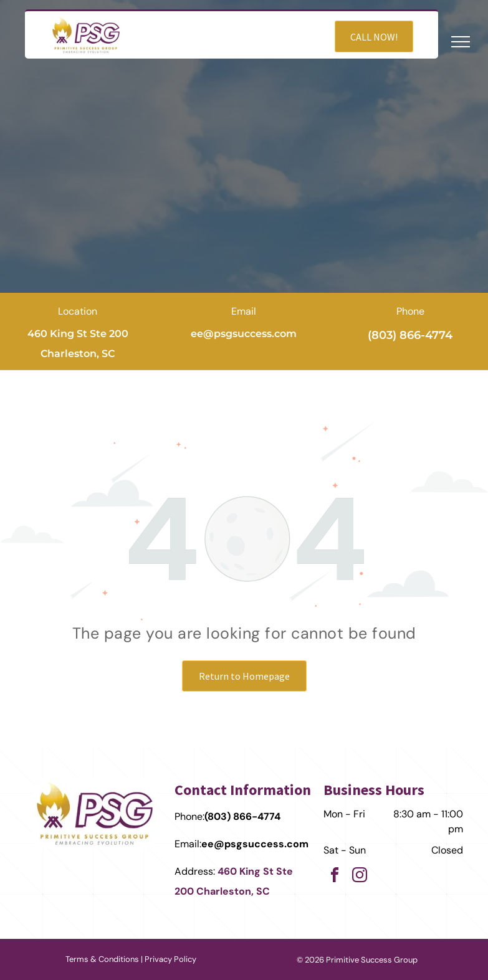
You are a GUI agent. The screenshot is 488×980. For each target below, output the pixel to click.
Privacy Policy (170, 959)
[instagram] (360, 877)
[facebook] (335, 877)
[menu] (461, 42)
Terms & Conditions (102, 959)
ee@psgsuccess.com (244, 334)
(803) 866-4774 (410, 335)
